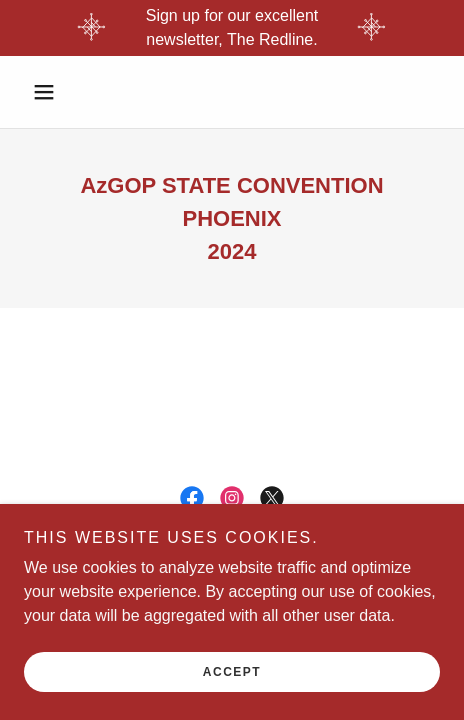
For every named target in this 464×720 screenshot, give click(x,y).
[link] (192, 498)
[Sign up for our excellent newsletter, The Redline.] (232, 28)
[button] (55, 92)
